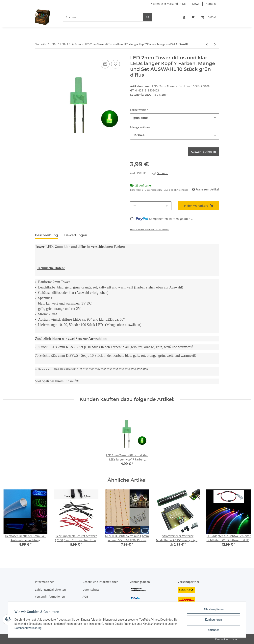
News (196, 4)
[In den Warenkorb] (198, 206)
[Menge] (151, 206)
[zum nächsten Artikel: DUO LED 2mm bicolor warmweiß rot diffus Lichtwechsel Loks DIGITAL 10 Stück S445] (215, 44)
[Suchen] (103, 17)
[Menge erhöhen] (167, 206)
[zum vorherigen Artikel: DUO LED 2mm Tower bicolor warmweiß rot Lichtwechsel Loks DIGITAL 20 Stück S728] (207, 44)
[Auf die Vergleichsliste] (105, 64)
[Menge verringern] (135, 206)
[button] (184, 17)
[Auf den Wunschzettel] (115, 64)
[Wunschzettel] (193, 17)
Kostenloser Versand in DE (168, 4)
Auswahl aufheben (203, 152)
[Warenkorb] (208, 17)
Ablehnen (213, 630)
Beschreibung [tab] (46, 235)
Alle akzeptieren (213, 609)
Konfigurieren (213, 620)
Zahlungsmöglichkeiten (50, 590)
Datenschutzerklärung (28, 628)
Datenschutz (91, 590)
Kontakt (211, 4)
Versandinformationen (50, 596)
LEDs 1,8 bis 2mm (157, 95)
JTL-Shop (233, 639)
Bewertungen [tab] (76, 235)
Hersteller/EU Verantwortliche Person (150, 229)
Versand (163, 173)
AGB (85, 596)
